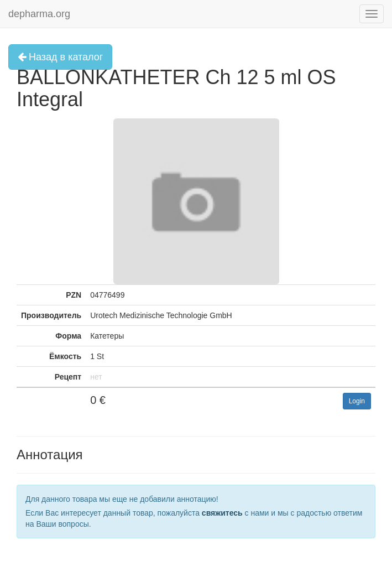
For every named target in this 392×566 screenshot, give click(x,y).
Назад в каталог (60, 57)
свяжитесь (222, 513)
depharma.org (39, 14)
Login (357, 401)
